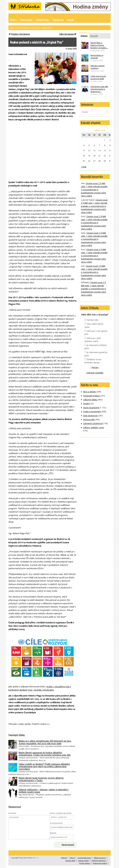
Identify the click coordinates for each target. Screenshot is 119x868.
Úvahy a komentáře (92, 412)
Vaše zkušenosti (90, 416)
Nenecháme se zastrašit (97, 57)
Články (13, 20)
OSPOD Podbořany (99, 861)
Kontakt (71, 20)
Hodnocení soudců (100, 863)
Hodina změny (83, 861)
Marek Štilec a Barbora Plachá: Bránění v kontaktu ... (99, 45)
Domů (12, 28)
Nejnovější (94, 36)
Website (53, 833)
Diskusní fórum (42, 20)
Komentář (12, 813)
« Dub (84, 167)
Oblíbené (84, 36)
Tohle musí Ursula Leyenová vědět (98, 77)
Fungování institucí (91, 396)
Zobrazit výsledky (95, 373)
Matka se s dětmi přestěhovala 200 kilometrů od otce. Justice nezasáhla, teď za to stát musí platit (45, 742)
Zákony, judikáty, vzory (94, 427)
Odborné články (90, 400)
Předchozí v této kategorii (20, 34)
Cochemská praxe (84, 858)
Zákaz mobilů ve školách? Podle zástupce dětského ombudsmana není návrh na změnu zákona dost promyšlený (44, 767)
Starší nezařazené (91, 408)
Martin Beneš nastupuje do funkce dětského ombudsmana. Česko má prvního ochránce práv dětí (45, 754)
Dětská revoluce (100, 858)
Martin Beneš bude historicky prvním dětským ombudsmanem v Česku (41, 779)
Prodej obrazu (85, 863)
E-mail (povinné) (56, 823)
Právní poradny (26, 20)
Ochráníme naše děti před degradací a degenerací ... (99, 89)
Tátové (72, 858)
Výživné (64, 858)
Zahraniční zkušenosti (93, 423)
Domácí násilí (70, 861)
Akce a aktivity (90, 392)
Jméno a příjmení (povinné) (61, 813)
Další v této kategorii (67, 34)
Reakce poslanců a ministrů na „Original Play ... (34, 28)
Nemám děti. (93, 320)
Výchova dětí (89, 420)
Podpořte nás (58, 20)
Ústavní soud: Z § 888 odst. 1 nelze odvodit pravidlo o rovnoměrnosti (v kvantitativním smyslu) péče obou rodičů (94, 190)
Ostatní (86, 404)
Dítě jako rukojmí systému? (97, 67)
